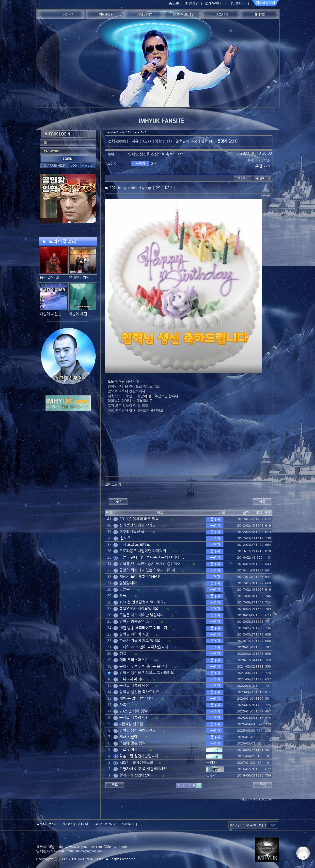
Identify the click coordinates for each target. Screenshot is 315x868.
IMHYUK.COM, (92, 859)
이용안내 (83, 824)
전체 (112, 141)
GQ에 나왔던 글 (132, 532)
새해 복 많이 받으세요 (136, 698)
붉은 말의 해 (49, 277)
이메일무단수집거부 (105, 824)
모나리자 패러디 (132, 679)
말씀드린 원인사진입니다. (139, 756)
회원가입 (192, 3)
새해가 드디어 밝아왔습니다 (141, 576)
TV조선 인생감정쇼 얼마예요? (142, 602)
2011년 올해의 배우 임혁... (141, 519)
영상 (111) (163, 141)
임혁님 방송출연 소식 (136, 621)
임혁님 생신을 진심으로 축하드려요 (147, 673)
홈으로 (174, 3)
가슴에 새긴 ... (51, 314)
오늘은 (125, 589)
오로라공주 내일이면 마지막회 (143, 551)
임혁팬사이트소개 (47, 824)
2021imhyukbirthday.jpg (130, 188)
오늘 (123, 596)
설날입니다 (128, 583)
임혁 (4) (207, 141)
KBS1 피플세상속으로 (136, 762)
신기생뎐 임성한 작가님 (138, 525)
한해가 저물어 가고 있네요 (140, 641)
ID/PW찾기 (214, 3)
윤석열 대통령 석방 (134, 717)
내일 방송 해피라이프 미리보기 (143, 628)
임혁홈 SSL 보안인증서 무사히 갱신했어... (152, 564)
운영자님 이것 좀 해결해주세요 (143, 769)
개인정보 (67, 824)
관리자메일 (128, 824)
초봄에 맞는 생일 (132, 743)
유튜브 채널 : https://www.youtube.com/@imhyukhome (83, 847)
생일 (123, 653)
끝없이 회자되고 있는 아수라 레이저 (147, 570)
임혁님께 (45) (186, 141)
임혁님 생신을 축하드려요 (139, 692)
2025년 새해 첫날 (133, 711)
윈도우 (125, 538)
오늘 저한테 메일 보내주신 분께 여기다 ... (152, 557)
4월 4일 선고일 (131, 724)
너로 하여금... (130, 750)
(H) (153, 163)
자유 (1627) (141, 141)
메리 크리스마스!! (133, 660)
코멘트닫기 (113, 485)
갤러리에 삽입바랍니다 (137, 775)
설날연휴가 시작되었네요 (139, 609)
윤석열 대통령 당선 (134, 685)
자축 (123, 705)
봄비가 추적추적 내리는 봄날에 (143, 666)
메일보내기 (237, 3)
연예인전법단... (81, 277)
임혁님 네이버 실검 (134, 634)
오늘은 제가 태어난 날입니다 (142, 615)
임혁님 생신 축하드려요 (138, 730)
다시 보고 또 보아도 (135, 544)
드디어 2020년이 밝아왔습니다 (144, 647)
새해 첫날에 (128, 737)
